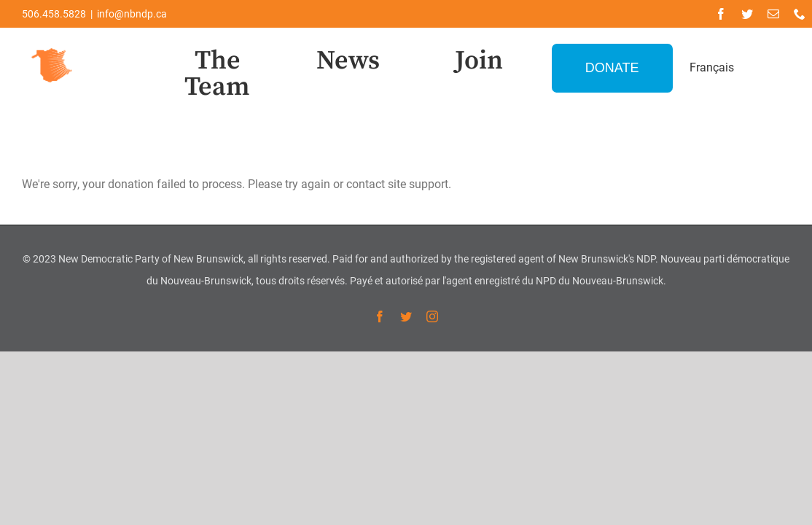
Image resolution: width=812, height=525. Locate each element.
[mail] (773, 14)
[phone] (800, 14)
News (348, 61)
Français (712, 67)
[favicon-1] (52, 46)
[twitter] (747, 14)
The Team (217, 74)
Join (479, 61)
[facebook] (721, 14)
